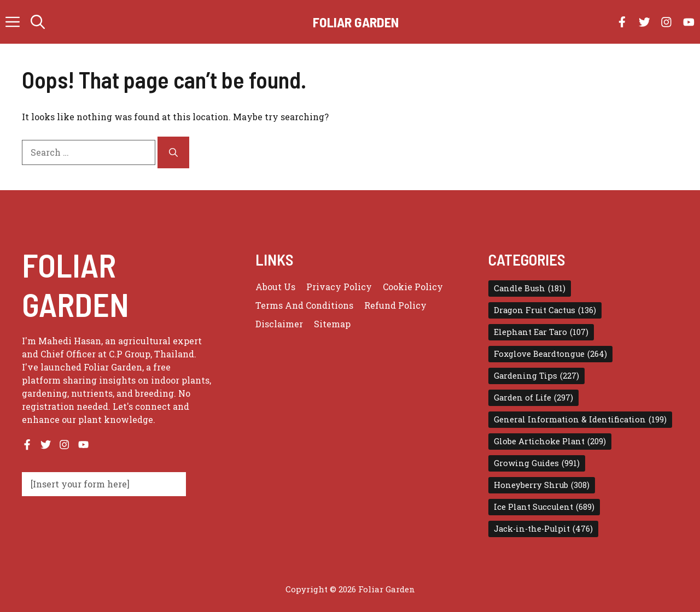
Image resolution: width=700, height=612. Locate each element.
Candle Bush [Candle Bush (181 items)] (530, 289)
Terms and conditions (304, 305)
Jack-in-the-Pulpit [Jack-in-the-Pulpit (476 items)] (543, 529)
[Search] (173, 152)
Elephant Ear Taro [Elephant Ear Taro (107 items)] (541, 332)
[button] (38, 22)
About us (275, 287)
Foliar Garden (356, 22)
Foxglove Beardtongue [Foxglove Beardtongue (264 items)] (550, 354)
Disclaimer (279, 324)
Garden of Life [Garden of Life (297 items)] (533, 398)
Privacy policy (339, 287)
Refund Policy (395, 305)
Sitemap (332, 324)
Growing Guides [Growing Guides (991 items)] (537, 463)
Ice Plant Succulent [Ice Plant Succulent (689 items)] (544, 507)
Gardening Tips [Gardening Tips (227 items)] (536, 376)
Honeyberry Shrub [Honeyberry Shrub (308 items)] (542, 485)
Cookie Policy (413, 287)
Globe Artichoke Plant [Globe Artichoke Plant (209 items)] (550, 442)
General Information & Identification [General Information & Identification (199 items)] (580, 420)
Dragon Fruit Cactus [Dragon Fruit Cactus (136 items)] (545, 310)
